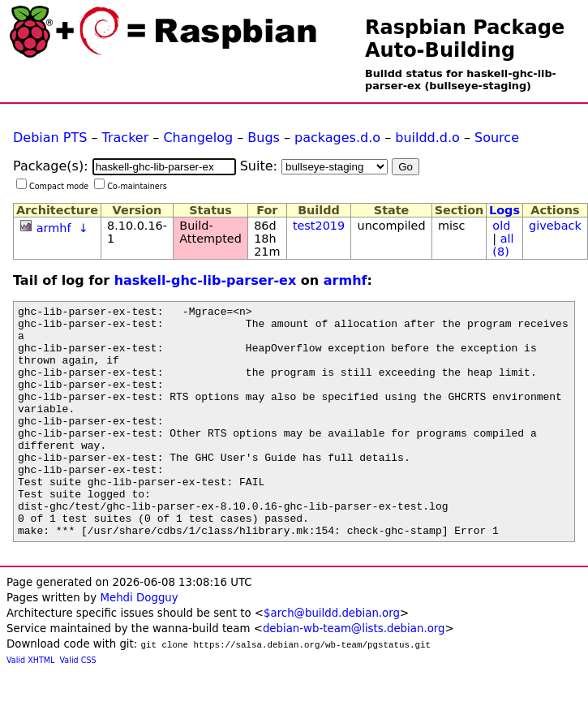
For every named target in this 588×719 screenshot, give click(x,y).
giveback (555, 226)
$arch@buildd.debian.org (332, 659)
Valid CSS (78, 706)
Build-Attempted (210, 232)
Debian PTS (50, 138)
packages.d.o (337, 138)
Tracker (126, 138)
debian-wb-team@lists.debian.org (354, 675)
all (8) (503, 245)
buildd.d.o (427, 138)
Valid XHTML (30, 706)
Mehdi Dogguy (139, 644)
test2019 (319, 226)
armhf (54, 228)
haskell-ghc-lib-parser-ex (206, 280)
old (501, 226)
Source (497, 138)
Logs (504, 210)
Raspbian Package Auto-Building (465, 39)
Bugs (264, 138)
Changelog (198, 138)
